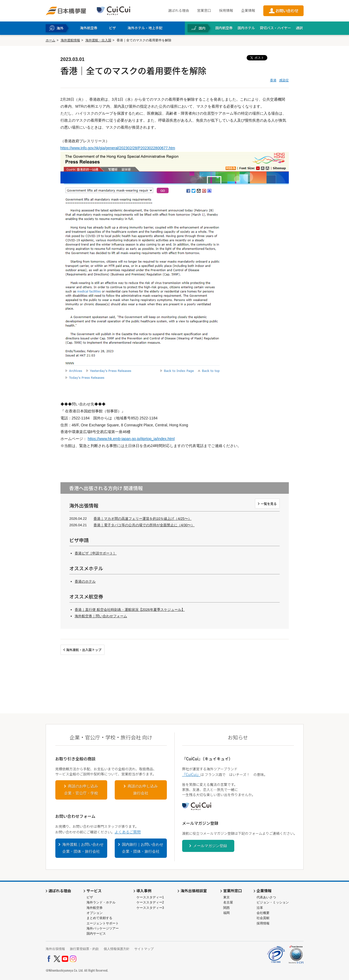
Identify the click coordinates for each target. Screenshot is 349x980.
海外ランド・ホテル (101, 902)
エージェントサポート (103, 923)
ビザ (90, 897)
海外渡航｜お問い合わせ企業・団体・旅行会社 (83, 848)
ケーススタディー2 (150, 902)
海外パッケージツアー (103, 928)
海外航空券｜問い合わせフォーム (101, 616)
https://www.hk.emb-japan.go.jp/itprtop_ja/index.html (131, 439)
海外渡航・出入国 (98, 40)
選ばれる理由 (178, 10)
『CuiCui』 (191, 774)
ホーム (51, 40)
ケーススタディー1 (150, 897)
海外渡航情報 (70, 40)
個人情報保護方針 (117, 949)
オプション (95, 913)
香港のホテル (85, 581)
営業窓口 (204, 10)
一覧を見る (269, 504)
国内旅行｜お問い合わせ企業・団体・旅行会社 (143, 848)
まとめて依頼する (99, 918)
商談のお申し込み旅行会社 (143, 790)
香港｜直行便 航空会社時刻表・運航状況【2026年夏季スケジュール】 (130, 610)
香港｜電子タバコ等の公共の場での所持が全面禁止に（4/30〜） (144, 525)
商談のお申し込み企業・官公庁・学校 (81, 790)
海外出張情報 (55, 949)
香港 (273, 80)
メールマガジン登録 (210, 846)
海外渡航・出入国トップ (84, 650)
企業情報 (248, 10)
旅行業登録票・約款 (84, 949)
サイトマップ (144, 949)
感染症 (284, 80)
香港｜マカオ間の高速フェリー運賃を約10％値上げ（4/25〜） (143, 519)
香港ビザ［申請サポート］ (96, 553)
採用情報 (226, 10)
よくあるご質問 (127, 832)
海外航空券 (95, 908)
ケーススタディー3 (150, 908)
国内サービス (96, 934)
